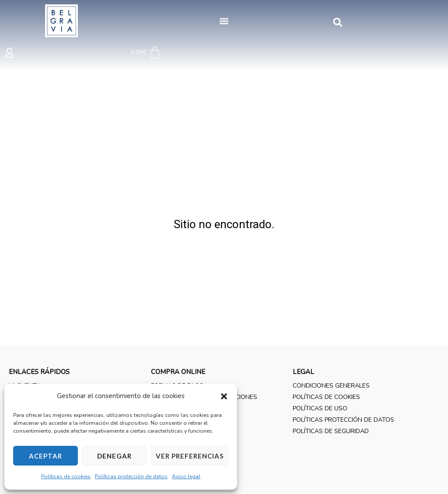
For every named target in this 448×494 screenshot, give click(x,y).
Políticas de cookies (66, 476)
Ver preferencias (190, 456)
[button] (224, 396)
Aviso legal (186, 476)
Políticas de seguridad (331, 431)
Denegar (114, 456)
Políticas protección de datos (131, 476)
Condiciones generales (331, 386)
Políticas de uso (320, 408)
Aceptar (45, 456)
